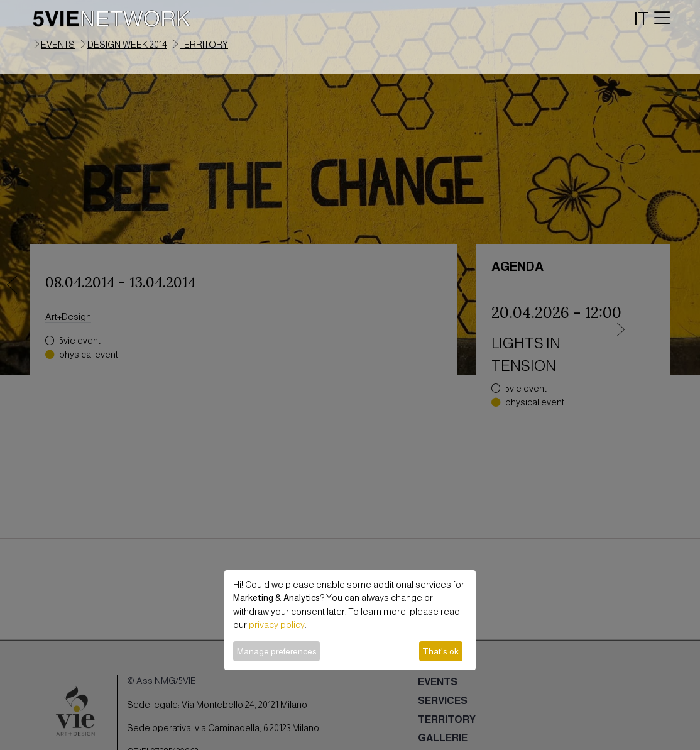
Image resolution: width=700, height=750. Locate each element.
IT (641, 18)
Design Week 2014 (127, 45)
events (58, 45)
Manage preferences (277, 651)
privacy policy (277, 625)
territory (204, 45)
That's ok (440, 651)
